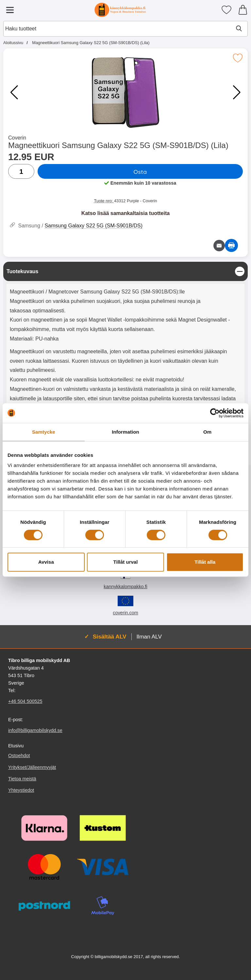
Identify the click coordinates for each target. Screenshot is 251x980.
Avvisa (46, 562)
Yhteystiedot (21, 790)
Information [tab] (125, 432)
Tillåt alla (205, 562)
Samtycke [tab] (44, 432)
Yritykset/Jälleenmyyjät (32, 767)
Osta (140, 172)
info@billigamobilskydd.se (35, 731)
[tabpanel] (125, 342)
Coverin (17, 138)
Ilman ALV (149, 637)
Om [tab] (207, 432)
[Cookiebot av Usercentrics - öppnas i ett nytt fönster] (215, 413)
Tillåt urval (126, 562)
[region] (125, 271)
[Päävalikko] (10, 10)
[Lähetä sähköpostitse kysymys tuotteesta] (219, 246)
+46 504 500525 (25, 702)
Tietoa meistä (22, 779)
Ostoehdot (19, 756)
